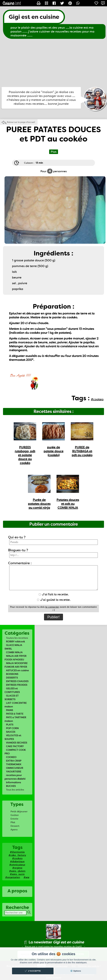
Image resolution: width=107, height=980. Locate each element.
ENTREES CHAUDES (17, 681)
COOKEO (11, 757)
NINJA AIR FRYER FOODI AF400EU (15, 658)
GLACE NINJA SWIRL (13, 647)
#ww (26, 877)
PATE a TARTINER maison (15, 719)
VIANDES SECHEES (17, 743)
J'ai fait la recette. (54, 594)
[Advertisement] (53, 63)
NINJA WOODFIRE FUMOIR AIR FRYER (16, 665)
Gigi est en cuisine (34, 17)
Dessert (15, 826)
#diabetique (17, 861)
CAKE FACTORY (15, 746)
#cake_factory (17, 855)
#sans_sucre (17, 874)
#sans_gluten (17, 871)
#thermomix (17, 852)
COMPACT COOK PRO (15, 752)
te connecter (52, 607)
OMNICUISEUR (15, 768)
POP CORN (12, 728)
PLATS (10, 725)
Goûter (15, 815)
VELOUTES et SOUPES (13, 737)
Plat (13, 822)
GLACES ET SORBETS (12, 698)
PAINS (9, 710)
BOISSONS (12, 674)
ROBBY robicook (15, 642)
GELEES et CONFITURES (12, 690)
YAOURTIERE (14, 772)
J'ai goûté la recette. (54, 600)
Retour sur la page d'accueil (21, 122)
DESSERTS (12, 678)
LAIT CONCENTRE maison (16, 705)
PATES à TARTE (15, 714)
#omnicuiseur (17, 865)
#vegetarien (13, 877)
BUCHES (11, 786)
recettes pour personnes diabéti (15, 777)
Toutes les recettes (17, 638)
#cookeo (17, 858)
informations (13, 782)
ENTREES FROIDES (17, 685)
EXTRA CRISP (14, 761)
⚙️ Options (76, 971)
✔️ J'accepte (33, 971)
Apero (14, 830)
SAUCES (11, 732)
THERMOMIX (14, 764)
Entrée (14, 819)
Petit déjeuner (19, 811)
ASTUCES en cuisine (17, 670)
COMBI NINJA (14, 652)
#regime (17, 868)
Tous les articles (15, 790)
